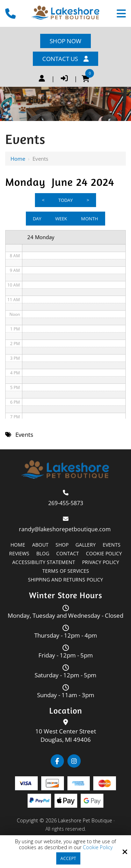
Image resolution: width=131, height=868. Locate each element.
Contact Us (65, 59)
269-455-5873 (66, 503)
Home (18, 159)
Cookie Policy (98, 848)
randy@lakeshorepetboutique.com (65, 529)
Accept (68, 858)
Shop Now (65, 41)
